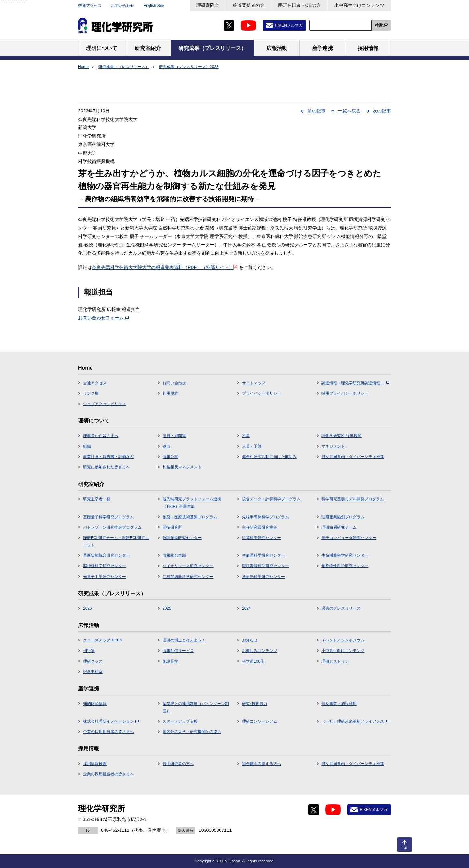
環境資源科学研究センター (265, 566)
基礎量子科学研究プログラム (108, 517)
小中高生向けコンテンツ (359, 5)
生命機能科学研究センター (345, 555)
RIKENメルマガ (289, 25)
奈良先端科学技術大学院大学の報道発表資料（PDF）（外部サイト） (165, 267)
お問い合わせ (122, 6)
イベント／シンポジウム (343, 640)
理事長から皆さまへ (101, 436)
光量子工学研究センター (105, 577)
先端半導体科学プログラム (265, 517)
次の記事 (382, 111)
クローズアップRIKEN (103, 640)
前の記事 (317, 111)
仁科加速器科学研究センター (188, 577)
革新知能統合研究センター (107, 555)
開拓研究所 (172, 527)
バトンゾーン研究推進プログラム (112, 527)
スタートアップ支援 (180, 721)
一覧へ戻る (349, 111)
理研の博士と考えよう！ (184, 640)
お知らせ (250, 640)
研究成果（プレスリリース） (124, 67)
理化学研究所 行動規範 (341, 436)
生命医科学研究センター (263, 555)
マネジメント (333, 446)
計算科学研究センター (262, 538)
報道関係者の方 (249, 5)
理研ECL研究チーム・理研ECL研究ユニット (116, 541)
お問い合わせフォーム (103, 318)
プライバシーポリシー (262, 393)
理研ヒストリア (335, 661)
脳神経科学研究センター (105, 566)
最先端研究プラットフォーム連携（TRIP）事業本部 (192, 503)
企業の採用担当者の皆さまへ (108, 732)
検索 (379, 25)
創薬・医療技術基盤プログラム (190, 517)
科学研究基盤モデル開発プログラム (353, 499)
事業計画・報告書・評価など (108, 457)
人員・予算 (252, 446)
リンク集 (91, 393)
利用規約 (170, 393)
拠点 (166, 446)
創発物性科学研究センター (345, 566)
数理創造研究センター (182, 538)
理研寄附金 (208, 5)
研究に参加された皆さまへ (107, 467)
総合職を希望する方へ (262, 764)
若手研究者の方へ (178, 764)
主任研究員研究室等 (260, 527)
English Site (154, 6)
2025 (167, 608)
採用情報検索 (95, 764)
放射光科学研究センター (263, 577)
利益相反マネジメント (182, 467)
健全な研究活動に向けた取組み (269, 457)
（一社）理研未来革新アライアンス (355, 721)
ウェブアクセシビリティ (105, 404)
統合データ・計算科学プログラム (271, 499)
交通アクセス (90, 6)
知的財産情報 (95, 704)
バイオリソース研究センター (188, 566)
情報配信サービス (178, 651)
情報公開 (170, 457)
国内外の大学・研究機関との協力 (192, 732)
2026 (87, 608)
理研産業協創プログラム (343, 517)
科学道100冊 (253, 661)
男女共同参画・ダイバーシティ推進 (353, 457)
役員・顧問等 (174, 436)
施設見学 (170, 661)
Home (83, 67)
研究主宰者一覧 (97, 499)
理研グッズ (93, 661)
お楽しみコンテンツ (260, 651)
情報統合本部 (174, 555)
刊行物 (89, 651)
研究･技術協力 (255, 704)
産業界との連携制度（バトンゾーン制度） (196, 707)
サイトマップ (254, 383)
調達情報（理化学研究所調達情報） (355, 383)
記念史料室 (93, 672)
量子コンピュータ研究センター (349, 538)
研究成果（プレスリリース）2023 (189, 67)
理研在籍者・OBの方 (299, 5)
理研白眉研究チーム (339, 527)
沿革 (246, 436)
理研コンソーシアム (260, 721)
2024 (246, 608)
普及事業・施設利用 (339, 704)
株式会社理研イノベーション (111, 721)
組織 (87, 446)
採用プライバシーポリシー (345, 393)
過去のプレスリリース (341, 608)
